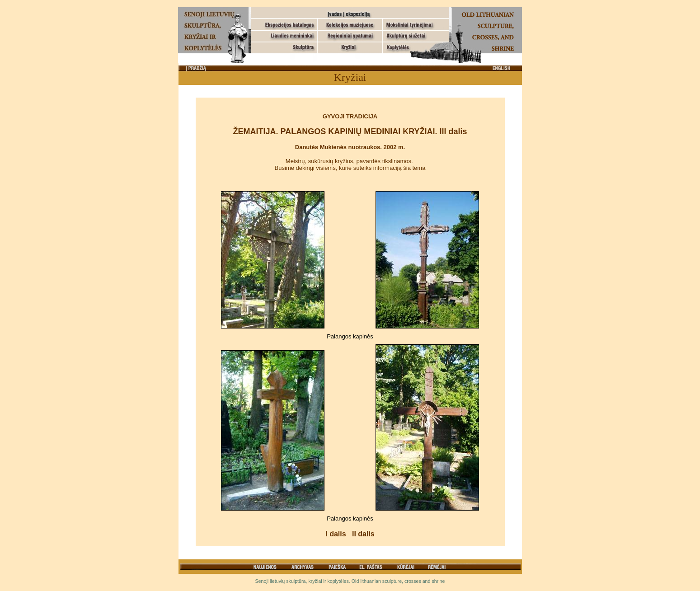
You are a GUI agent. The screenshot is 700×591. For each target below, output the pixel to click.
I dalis (336, 534)
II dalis (363, 534)
